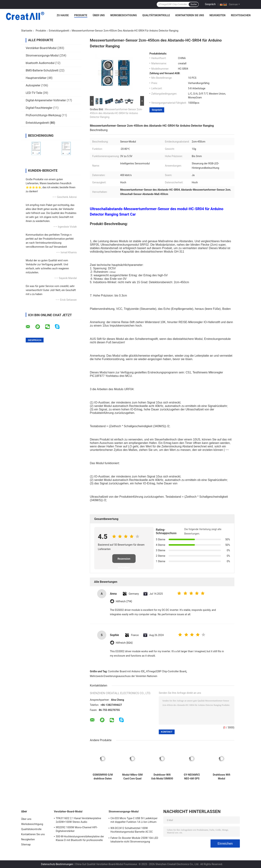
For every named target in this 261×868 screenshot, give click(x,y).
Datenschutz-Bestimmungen (57, 864)
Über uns (99, 15)
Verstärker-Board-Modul (41, 48)
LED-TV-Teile (34, 93)
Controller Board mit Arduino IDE (126, 671)
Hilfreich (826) (124, 643)
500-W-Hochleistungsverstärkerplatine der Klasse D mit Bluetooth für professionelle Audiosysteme (80, 839)
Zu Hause (63, 15)
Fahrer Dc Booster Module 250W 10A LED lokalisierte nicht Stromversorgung (134, 840)
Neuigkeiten (217, 15)
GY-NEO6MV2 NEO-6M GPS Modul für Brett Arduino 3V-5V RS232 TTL (192, 777)
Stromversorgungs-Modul (42, 55)
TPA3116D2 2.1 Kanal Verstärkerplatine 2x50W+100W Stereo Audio (78, 820)
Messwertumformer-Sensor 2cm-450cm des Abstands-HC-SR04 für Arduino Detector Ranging (116, 113)
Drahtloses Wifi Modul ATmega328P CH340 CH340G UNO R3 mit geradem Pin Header (222, 777)
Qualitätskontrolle (156, 15)
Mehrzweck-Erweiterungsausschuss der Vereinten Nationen (124, 676)
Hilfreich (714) (124, 601)
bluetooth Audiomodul (40, 63)
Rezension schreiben (124, 560)
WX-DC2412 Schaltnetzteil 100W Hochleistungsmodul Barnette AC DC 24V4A (132, 830)
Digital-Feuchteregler (39, 108)
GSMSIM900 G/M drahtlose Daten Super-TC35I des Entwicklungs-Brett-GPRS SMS (103, 777)
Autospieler (33, 85)
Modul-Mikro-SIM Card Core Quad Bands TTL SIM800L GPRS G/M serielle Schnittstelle (133, 777)
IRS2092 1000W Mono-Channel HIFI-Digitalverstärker (77, 829)
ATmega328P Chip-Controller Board (166, 671)
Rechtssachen (241, 15)
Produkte (81, 15)
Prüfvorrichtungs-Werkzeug (43, 115)
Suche (194, 4)
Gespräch (210, 4)
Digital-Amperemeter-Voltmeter (46, 100)
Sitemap (26, 844)
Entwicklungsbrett (59, 31)
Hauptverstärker (36, 78)
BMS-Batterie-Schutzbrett (42, 70)
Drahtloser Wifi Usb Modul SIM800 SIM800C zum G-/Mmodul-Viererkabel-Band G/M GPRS (162, 777)
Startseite (27, 31)
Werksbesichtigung (124, 15)
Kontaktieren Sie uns (190, 15)
